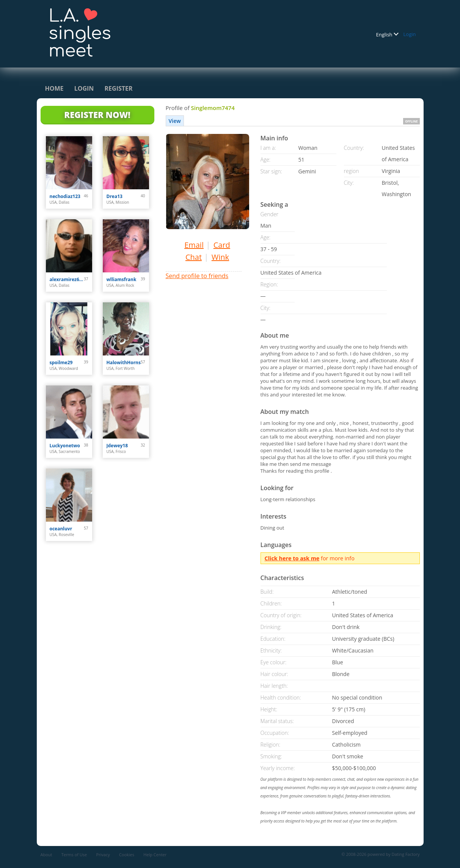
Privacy (103, 855)
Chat (194, 257)
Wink (220, 257)
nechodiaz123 (65, 196)
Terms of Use (74, 855)
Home (54, 88)
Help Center (155, 855)
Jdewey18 (117, 446)
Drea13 (115, 196)
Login (410, 34)
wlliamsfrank (122, 279)
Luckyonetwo (65, 446)
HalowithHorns (124, 362)
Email (194, 245)
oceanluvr (61, 529)
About (46, 855)
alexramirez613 (67, 279)
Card (222, 245)
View (175, 121)
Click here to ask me (292, 558)
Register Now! (97, 115)
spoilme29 (61, 362)
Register (119, 88)
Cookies (127, 855)
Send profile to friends (197, 276)
